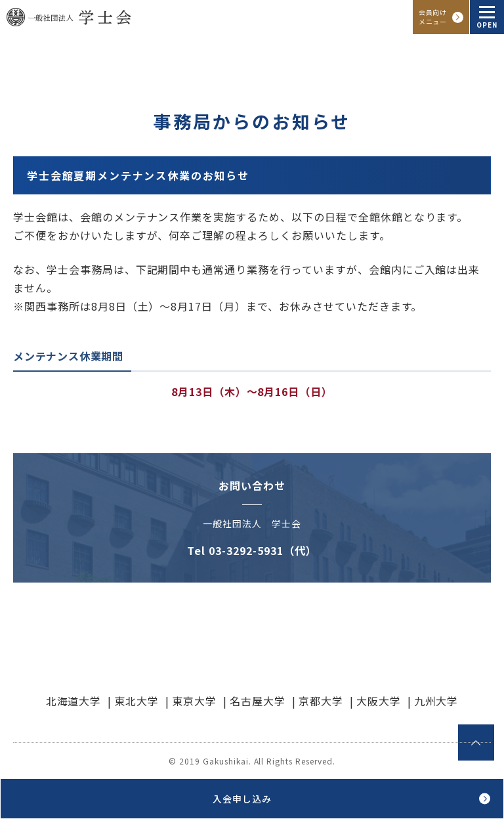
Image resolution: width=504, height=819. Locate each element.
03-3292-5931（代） (262, 550)
